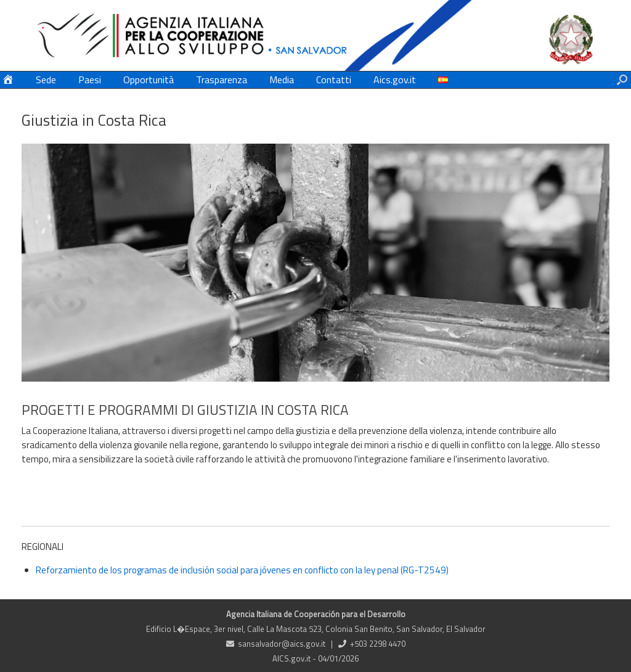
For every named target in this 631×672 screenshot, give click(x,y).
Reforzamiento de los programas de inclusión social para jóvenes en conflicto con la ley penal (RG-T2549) (242, 570)
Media (282, 80)
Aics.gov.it (395, 80)
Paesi (90, 80)
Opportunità (149, 80)
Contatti (334, 80)
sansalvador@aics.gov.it (282, 644)
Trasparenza (222, 80)
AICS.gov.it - (295, 658)
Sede (46, 80)
